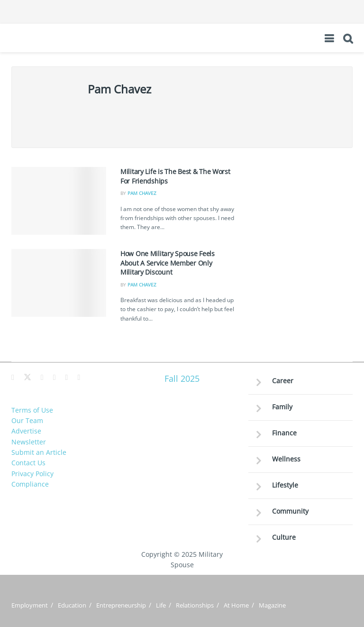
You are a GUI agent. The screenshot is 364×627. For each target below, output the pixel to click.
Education (72, 605)
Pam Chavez (142, 193)
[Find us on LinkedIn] (67, 378)
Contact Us (28, 463)
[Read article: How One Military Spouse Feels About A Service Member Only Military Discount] (59, 283)
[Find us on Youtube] (79, 378)
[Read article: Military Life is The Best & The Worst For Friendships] (59, 201)
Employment (30, 605)
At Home (236, 605)
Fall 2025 (182, 378)
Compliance (30, 484)
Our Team (27, 420)
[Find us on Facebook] (13, 378)
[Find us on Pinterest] (42, 378)
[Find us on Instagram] (55, 378)
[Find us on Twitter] (27, 378)
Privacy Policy (32, 474)
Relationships (195, 605)
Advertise (26, 431)
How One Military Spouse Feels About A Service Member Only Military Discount (168, 263)
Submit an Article (39, 452)
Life (161, 605)
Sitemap (182, 580)
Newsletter (29, 442)
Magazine (272, 605)
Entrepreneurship (121, 605)
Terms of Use (32, 410)
